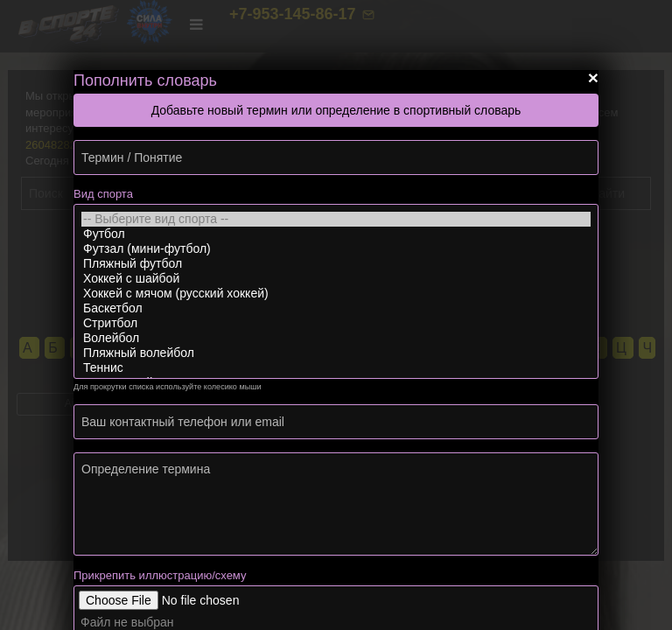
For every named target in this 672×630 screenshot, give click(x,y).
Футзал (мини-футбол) (336, 249)
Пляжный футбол (336, 264)
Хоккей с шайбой (336, 279)
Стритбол (336, 323)
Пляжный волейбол (336, 353)
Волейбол (336, 338)
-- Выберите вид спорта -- (336, 219)
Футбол (336, 234)
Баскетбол (336, 308)
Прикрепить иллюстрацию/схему (160, 575)
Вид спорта (103, 194)
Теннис (336, 368)
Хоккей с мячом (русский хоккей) (336, 294)
